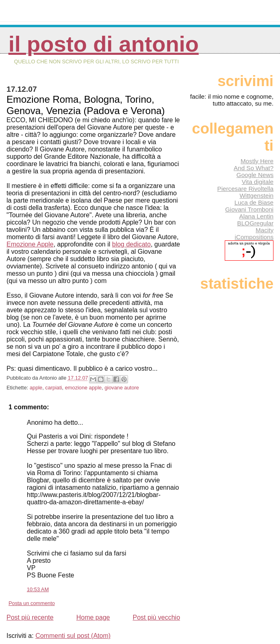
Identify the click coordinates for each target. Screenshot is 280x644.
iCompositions (254, 237)
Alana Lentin (256, 216)
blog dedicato (131, 244)
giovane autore (122, 388)
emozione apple (83, 388)
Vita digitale (258, 182)
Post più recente (30, 617)
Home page (93, 617)
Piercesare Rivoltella (245, 189)
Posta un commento (32, 603)
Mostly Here (257, 161)
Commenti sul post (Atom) (73, 636)
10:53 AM (38, 589)
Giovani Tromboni (249, 209)
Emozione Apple (30, 244)
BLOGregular (255, 223)
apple (36, 388)
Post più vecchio (157, 617)
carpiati (53, 388)
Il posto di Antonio (104, 44)
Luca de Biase (254, 202)
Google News (255, 175)
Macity (265, 230)
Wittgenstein (256, 196)
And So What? (254, 168)
